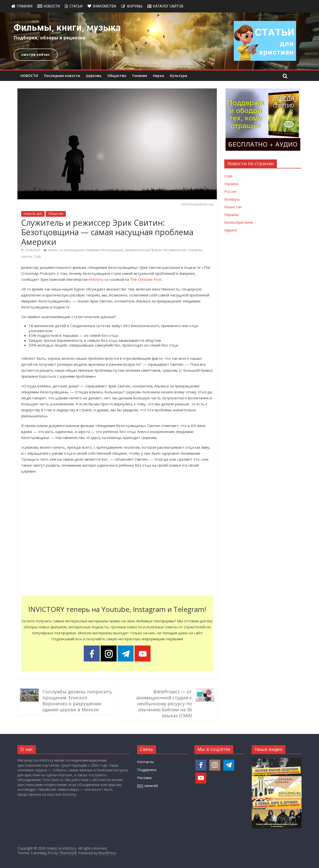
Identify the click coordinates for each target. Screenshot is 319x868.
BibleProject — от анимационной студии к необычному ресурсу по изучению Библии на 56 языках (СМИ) (164, 704)
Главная (25, 6)
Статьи (76, 6)
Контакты (145, 762)
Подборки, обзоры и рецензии (50, 38)
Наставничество (175, 250)
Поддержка (147, 770)
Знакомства (105, 6)
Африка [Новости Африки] (231, 230)
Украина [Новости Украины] (231, 184)
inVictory (96, 279)
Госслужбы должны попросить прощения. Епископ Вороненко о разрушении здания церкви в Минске (77, 701)
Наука (159, 76)
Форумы (135, 6)
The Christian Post (146, 279)
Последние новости (62, 76)
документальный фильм (143, 250)
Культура (179, 76)
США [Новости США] (228, 176)
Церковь (94, 76)
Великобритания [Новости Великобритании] (239, 222)
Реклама (144, 778)
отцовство (195, 250)
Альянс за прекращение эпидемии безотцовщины (86, 250)
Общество (117, 76)
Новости (52, 6)
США (37, 256)
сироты (27, 256)
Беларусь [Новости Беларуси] (232, 199)
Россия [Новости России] (230, 191)
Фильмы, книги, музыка (67, 28)
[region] (159, 41)
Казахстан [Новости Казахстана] (233, 207)
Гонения (140, 76)
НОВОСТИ (29, 76)
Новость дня (33, 214)
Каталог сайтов (168, 6)
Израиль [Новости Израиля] (232, 215)
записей (147, 786)
